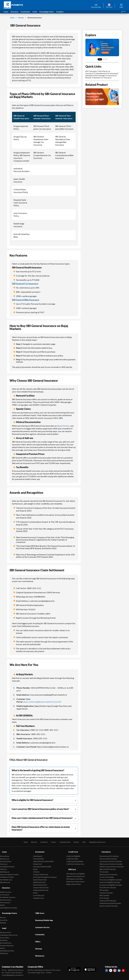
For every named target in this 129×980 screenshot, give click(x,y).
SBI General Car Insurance (25, 284)
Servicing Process (6, 932)
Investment (38, 850)
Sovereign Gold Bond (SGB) (42, 864)
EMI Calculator (104, 895)
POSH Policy (4, 943)
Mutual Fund (37, 861)
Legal (2, 919)
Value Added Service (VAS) (9, 902)
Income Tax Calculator (107, 874)
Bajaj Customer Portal (74, 878)
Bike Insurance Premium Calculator (111, 861)
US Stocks (36, 869)
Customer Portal (64, 842)
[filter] (44, 770)
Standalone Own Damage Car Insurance (101, 75)
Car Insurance (5, 889)
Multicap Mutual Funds (41, 887)
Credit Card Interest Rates (75, 859)
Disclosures (38, 932)
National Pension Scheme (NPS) (43, 859)
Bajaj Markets (63, 426)
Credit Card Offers (72, 856)
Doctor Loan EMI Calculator (109, 903)
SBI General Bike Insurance (26, 300)
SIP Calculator (104, 887)
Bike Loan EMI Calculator (108, 866)
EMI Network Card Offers (75, 873)
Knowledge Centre (8, 907)
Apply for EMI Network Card (76, 871)
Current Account (39, 893)
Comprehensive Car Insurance (106, 73)
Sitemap (37, 928)
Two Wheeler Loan (6, 877)
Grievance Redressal (7, 935)
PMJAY (2, 899)
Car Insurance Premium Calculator (111, 859)
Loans (3, 850)
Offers (36, 924)
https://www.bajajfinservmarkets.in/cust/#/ (42, 702)
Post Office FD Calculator (108, 885)
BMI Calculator (105, 893)
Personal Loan (5, 853)
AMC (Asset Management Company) (45, 874)
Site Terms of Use (5, 922)
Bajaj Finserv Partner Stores (75, 876)
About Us (30, 842)
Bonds (35, 890)
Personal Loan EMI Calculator (109, 853)
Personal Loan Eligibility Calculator (111, 877)
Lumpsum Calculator (106, 890)
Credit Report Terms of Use (9, 925)
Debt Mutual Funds (39, 879)
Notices (2, 938)
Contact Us (41, 842)
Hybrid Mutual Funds (40, 882)
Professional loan (6, 859)
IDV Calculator (91, 71)
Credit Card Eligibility (73, 853)
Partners (21, 18)
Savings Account (38, 895)
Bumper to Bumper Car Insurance (98, 78)
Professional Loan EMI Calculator (110, 900)
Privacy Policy (5, 927)
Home (12, 18)
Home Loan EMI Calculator (108, 856)
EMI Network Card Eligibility (76, 868)
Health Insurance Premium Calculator (112, 864)
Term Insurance (5, 897)
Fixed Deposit (38, 853)
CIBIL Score (38, 907)
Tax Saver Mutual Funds (41, 885)
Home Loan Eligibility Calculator (110, 879)
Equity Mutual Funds (40, 877)
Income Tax (4, 913)
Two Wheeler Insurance (8, 892)
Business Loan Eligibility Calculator (111, 882)
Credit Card (72, 850)
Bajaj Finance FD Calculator (109, 872)
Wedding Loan (5, 869)
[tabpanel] (102, 47)
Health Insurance (6, 886)
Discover (3, 910)
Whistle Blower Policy (7, 940)
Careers (52, 842)
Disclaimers (4, 930)
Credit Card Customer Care (75, 861)
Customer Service (41, 915)
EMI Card (71, 865)
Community (38, 920)
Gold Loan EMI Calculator (108, 898)
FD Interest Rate (38, 856)
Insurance (4, 883)
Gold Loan (3, 866)
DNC (86, 842)
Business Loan (5, 856)
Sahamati (3, 915)
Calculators (105, 850)
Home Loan (4, 861)
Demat (35, 866)
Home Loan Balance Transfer (9, 872)
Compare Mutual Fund (41, 872)
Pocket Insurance (6, 894)
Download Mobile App (43, 911)
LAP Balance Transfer (7, 874)
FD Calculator (104, 869)
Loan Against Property (7, 864)
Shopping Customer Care (101, 842)
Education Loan (5, 879)
